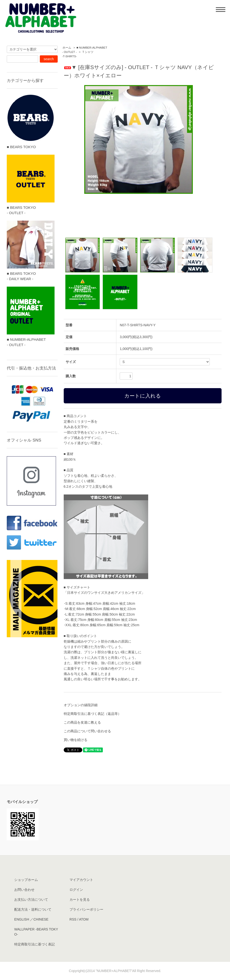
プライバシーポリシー (86, 909)
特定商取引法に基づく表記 (35, 944)
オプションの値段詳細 (81, 705)
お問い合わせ (24, 890)
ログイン (76, 890)
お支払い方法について (31, 900)
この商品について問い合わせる (87, 731)
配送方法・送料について (33, 909)
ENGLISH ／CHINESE (31, 919)
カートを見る (80, 900)
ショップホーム (26, 880)
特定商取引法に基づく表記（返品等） (92, 714)
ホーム (67, 48)
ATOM (84, 919)
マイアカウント (81, 880)
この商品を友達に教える (82, 722)
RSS (73, 919)
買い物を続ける (76, 740)
